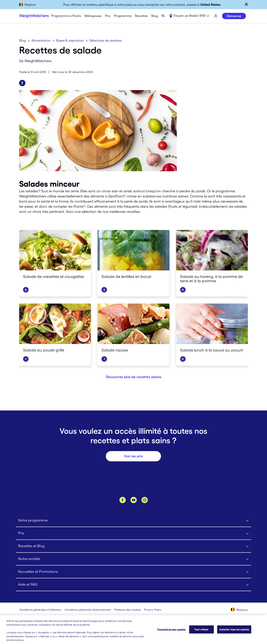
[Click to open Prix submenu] (133, 533)
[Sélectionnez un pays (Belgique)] (239, 610)
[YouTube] (134, 500)
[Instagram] (145, 500)
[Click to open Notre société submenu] (133, 559)
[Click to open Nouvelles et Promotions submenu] (133, 572)
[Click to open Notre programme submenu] (133, 521)
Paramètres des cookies (172, 633)
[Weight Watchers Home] (31, 16)
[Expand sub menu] (189, 16)
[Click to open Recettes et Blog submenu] (133, 546)
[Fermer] (246, 4)
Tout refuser (201, 633)
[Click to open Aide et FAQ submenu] (133, 585)
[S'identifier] (216, 16)
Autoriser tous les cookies (234, 633)
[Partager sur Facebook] (22, 83)
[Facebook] (123, 500)
